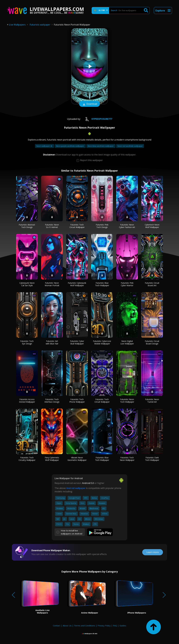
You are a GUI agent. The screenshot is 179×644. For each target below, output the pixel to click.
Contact (57, 626)
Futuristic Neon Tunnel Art (152, 401)
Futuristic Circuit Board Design (152, 342)
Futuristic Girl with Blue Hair (52, 342)
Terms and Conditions (85, 626)
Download (89, 104)
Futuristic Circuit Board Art (152, 284)
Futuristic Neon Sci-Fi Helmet (52, 226)
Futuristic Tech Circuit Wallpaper (77, 226)
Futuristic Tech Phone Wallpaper (77, 401)
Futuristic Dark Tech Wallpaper (152, 459)
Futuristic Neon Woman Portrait (52, 284)
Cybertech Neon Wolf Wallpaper (152, 226)
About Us (67, 626)
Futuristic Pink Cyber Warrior (127, 284)
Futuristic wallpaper (40, 25)
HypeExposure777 (97, 119)
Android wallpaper (76, 488)
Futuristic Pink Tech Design (102, 226)
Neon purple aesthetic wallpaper (70, 146)
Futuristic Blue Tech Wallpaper (102, 284)
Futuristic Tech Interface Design (52, 401)
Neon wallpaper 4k (45, 146)
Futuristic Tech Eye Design (27, 342)
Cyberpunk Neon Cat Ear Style (27, 284)
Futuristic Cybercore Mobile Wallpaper (102, 342)
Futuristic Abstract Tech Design (27, 226)
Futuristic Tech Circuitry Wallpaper (27, 459)
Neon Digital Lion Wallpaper (127, 342)
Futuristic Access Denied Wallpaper (27, 401)
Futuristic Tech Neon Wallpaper (127, 459)
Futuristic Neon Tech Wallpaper (127, 401)
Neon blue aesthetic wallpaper (101, 146)
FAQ (115, 626)
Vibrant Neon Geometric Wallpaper (77, 459)
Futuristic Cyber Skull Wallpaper (77, 342)
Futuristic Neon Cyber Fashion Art (127, 226)
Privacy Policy (104, 626)
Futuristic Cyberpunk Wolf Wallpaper (77, 284)
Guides (123, 626)
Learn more (153, 552)
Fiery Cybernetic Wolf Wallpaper (52, 459)
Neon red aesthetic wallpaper (130, 146)
